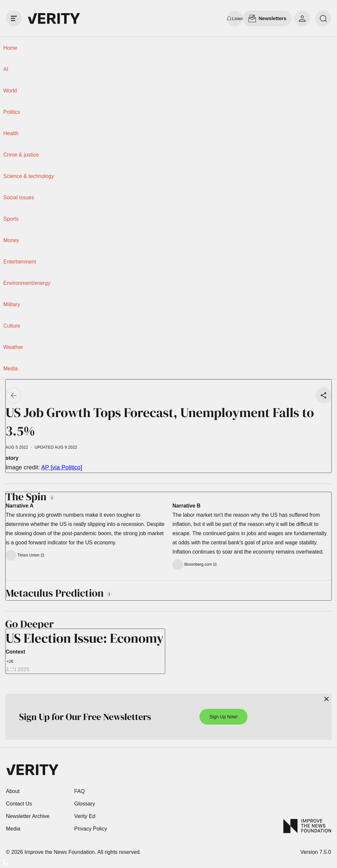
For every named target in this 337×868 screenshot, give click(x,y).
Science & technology (29, 176)
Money (11, 240)
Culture (12, 326)
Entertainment (20, 262)
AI (6, 69)
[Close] (326, 699)
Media (11, 369)
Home (10, 48)
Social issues (19, 198)
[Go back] (13, 395)
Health (11, 133)
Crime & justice (21, 155)
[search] (323, 18)
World (10, 91)
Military (12, 304)
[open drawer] (14, 18)
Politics (12, 112)
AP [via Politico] (62, 467)
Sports (11, 219)
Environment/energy (27, 283)
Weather (13, 347)
